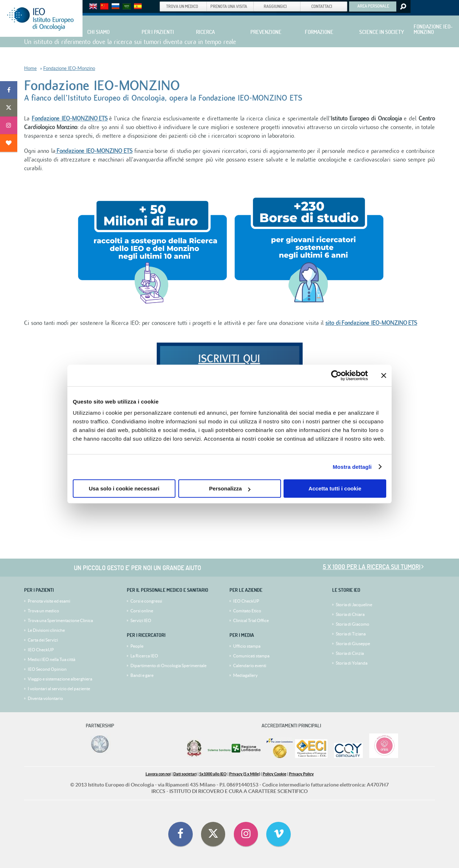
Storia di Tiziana (351, 634)
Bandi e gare (142, 675)
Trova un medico (43, 611)
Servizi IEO (141, 620)
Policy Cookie (275, 774)
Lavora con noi (158, 774)
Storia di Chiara (350, 614)
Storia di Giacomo (353, 624)
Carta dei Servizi (43, 640)
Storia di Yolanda (352, 663)
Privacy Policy (301, 774)
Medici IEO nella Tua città (52, 659)
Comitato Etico (247, 611)
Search (403, 6)
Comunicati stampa (251, 656)
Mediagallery (245, 675)
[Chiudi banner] (384, 375)
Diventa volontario (45, 698)
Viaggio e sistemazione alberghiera (60, 679)
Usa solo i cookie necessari (124, 488)
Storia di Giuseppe (353, 644)
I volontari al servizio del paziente (59, 689)
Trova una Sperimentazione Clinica (60, 620)
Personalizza (230, 488)
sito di (371, 323)
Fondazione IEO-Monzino (69, 68)
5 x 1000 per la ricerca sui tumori (372, 567)
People (137, 646)
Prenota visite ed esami (49, 601)
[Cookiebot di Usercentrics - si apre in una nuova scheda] (336, 375)
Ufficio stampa (247, 646)
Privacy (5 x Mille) (245, 774)
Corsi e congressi (146, 601)
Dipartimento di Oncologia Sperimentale (168, 666)
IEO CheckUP (41, 650)
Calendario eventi (250, 666)
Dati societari (185, 774)
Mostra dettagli (352, 467)
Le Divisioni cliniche (46, 630)
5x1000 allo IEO (213, 774)
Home (30, 68)
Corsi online (142, 611)
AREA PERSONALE (373, 6)
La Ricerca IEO (144, 656)
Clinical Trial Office (251, 620)
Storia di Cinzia (350, 653)
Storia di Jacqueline (354, 605)
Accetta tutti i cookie (335, 488)
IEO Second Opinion (47, 669)
